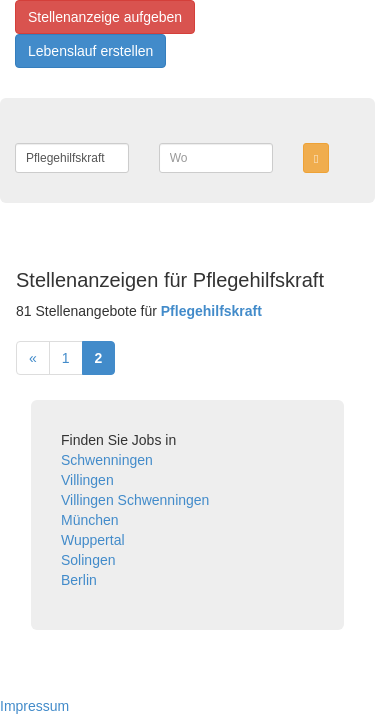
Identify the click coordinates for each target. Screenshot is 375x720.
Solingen (88, 560)
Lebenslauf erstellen (90, 51)
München (90, 520)
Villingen (87, 480)
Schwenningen (107, 460)
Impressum (34, 706)
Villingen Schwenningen (135, 500)
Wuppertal (93, 540)
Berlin (79, 580)
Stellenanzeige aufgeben (105, 17)
